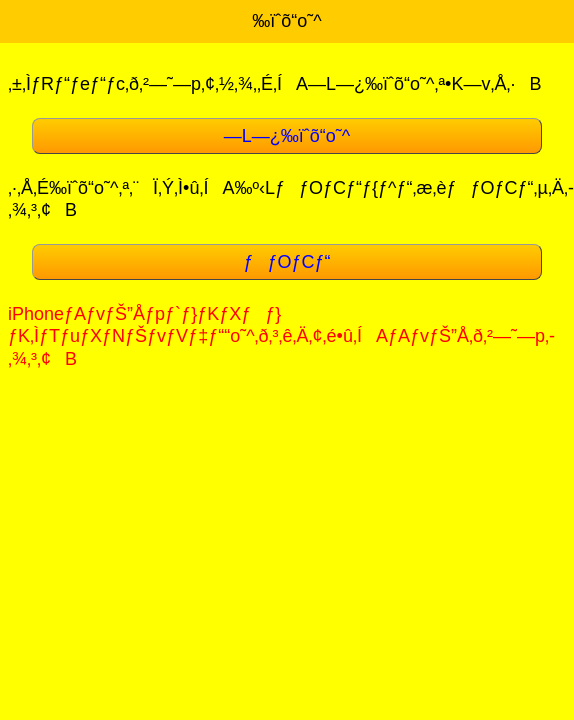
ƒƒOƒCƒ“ (286, 262)
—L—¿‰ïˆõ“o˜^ (287, 136)
